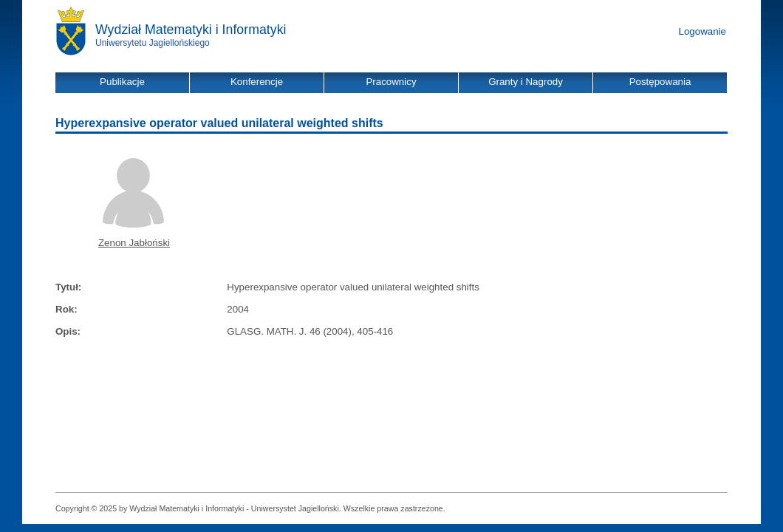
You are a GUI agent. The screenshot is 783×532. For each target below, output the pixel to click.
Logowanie (702, 31)
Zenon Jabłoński (134, 243)
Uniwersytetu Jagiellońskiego (153, 43)
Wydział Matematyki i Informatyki (191, 30)
